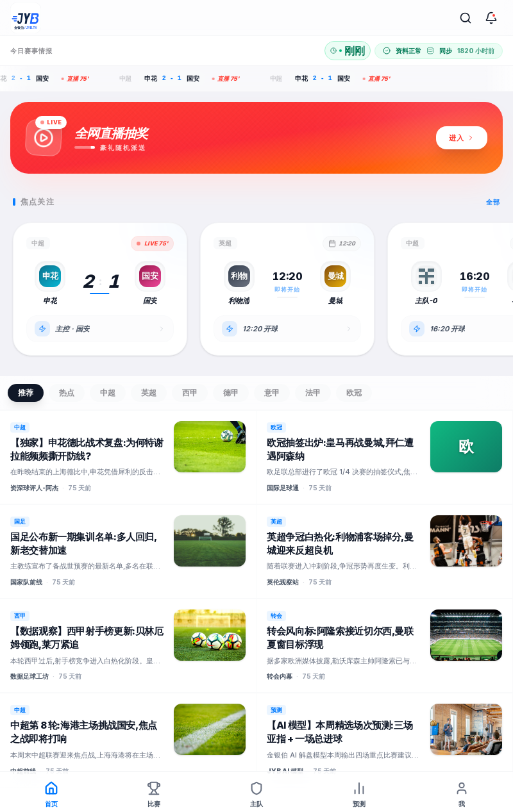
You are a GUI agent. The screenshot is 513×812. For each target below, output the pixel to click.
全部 (493, 202)
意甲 (272, 393)
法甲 (313, 393)
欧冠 (354, 393)
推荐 (26, 393)
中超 (108, 393)
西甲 (190, 393)
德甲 (231, 393)
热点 (67, 393)
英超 (149, 393)
